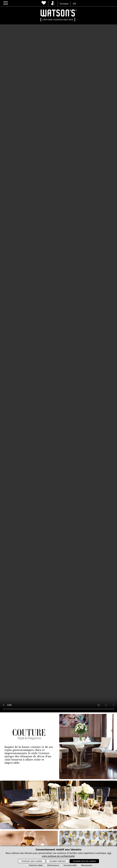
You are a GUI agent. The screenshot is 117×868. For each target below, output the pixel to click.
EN (74, 4)
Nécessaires (85, 865)
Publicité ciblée (34, 865)
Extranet (64, 4)
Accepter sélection (58, 861)
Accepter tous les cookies (84, 861)
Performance (51, 865)
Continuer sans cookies (32, 861)
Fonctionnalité (68, 865)
